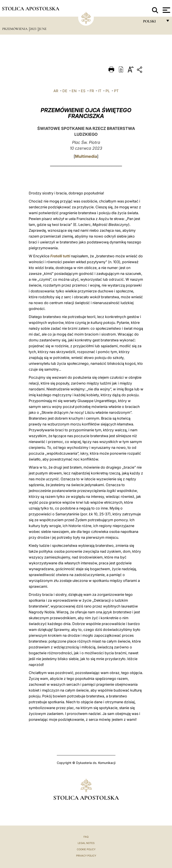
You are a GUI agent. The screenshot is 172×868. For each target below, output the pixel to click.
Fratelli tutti (60, 256)
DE (65, 91)
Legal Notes (86, 843)
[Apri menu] (166, 10)
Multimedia (86, 156)
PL (108, 91)
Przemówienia (15, 29)
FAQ (86, 837)
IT (100, 91)
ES (83, 91)
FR (92, 91)
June (43, 29)
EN (74, 91)
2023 (34, 29)
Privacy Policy (86, 856)
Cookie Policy (86, 849)
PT (116, 91)
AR (56, 91)
